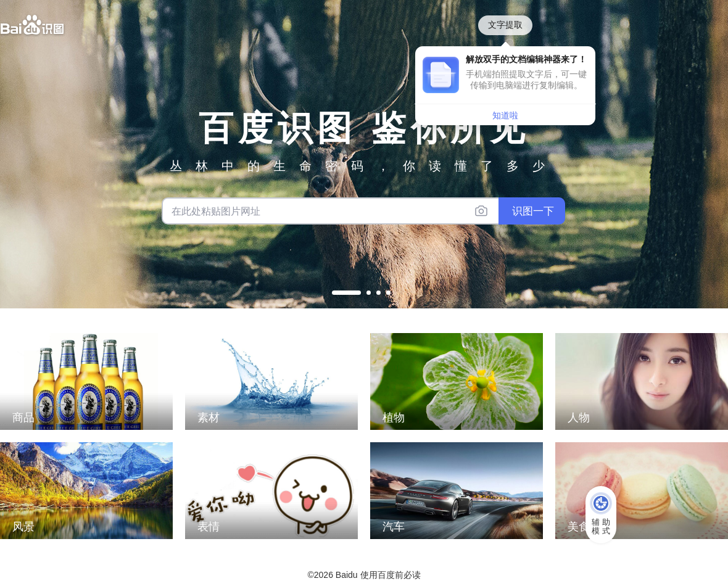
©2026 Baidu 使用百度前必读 (364, 575)
